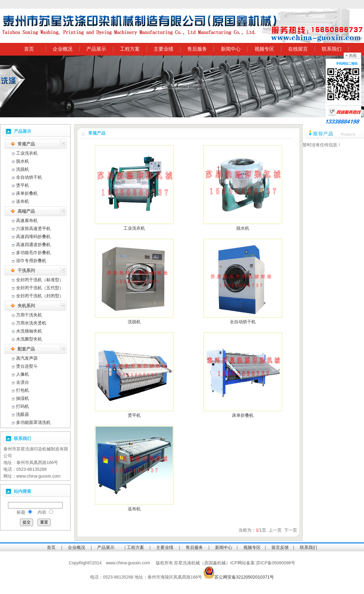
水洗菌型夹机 (29, 339)
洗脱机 (23, 169)
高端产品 (26, 211)
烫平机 (23, 185)
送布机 (23, 201)
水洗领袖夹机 (29, 331)
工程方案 (130, 49)
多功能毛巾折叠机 (33, 253)
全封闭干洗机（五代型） (40, 288)
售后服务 (197, 49)
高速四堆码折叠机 (33, 236)
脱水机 (23, 161)
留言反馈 (280, 547)
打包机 (23, 390)
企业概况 (63, 49)
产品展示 (96, 49)
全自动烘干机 (29, 177)
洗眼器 (23, 414)
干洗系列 (26, 270)
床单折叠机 (27, 193)
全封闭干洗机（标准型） (40, 280)
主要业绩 (163, 49)
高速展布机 (27, 220)
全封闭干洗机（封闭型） (40, 296)
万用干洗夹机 (29, 315)
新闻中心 (231, 49)
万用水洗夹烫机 (31, 323)
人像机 (23, 374)
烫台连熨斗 (27, 366)
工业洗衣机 (27, 153)
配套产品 (26, 349)
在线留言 (298, 49)
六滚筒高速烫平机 (33, 228)
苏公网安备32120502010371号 (244, 577)
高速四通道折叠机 (33, 245)
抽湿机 (23, 398)
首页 (29, 49)
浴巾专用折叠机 (31, 261)
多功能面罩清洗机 (33, 422)
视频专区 (264, 49)
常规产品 (26, 144)
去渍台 (23, 382)
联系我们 (332, 49)
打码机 (23, 406)
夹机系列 (26, 306)
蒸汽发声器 (27, 358)
